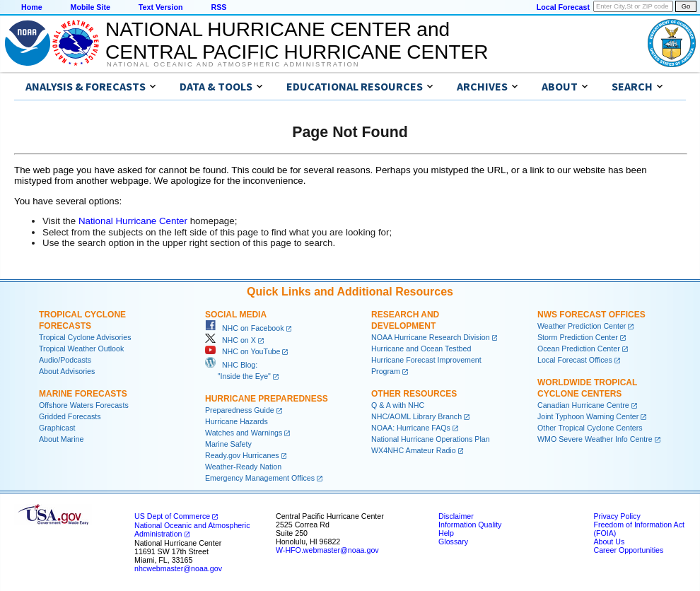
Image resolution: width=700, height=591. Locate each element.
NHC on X (231, 340)
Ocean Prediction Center (579, 349)
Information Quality (470, 525)
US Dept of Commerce (172, 516)
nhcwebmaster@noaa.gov (178, 568)
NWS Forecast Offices (591, 315)
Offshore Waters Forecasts (84, 405)
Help (446, 533)
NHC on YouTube (243, 351)
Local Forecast (563, 7)
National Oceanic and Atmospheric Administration (233, 64)
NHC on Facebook (245, 328)
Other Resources (414, 394)
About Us (609, 542)
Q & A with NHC (398, 405)
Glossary (453, 542)
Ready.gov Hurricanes (242, 455)
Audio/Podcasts (65, 360)
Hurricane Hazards (237, 421)
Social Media (236, 315)
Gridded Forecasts (70, 416)
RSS (218, 7)
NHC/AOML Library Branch (416, 416)
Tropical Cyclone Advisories (85, 337)
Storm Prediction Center (578, 337)
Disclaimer (456, 516)
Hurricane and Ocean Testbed (421, 349)
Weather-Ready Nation (243, 467)
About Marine (61, 439)
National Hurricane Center (133, 221)
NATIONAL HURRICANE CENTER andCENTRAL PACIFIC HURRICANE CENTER (297, 41)
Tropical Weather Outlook (81, 349)
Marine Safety (228, 444)
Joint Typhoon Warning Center (588, 416)
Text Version (161, 7)
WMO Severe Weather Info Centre (595, 439)
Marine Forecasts (83, 394)
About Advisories (67, 371)
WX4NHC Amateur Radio (414, 450)
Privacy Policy (617, 516)
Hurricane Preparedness (267, 399)
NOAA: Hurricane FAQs (411, 428)
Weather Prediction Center (582, 326)
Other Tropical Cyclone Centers (590, 428)
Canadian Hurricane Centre (583, 405)
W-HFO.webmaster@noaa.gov (327, 550)
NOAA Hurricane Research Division (431, 337)
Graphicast (57, 428)
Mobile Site (91, 7)
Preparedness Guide (240, 410)
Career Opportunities (628, 550)
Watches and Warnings (244, 433)
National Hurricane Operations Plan (431, 439)
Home (32, 7)
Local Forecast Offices (575, 360)
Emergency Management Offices (260, 478)
